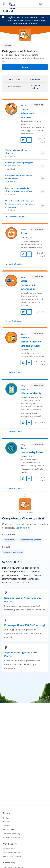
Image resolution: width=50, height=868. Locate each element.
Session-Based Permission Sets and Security (31, 342)
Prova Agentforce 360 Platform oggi (25, 625)
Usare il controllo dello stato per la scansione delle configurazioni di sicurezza (20, 204)
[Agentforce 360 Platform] (14, 552)
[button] (25, 217)
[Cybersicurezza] (10, 539)
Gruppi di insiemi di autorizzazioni (28, 285)
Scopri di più (23, 528)
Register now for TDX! (18, 17)
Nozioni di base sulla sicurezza (27, 113)
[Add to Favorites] (23, 140)
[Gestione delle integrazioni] (30, 539)
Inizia (25, 67)
